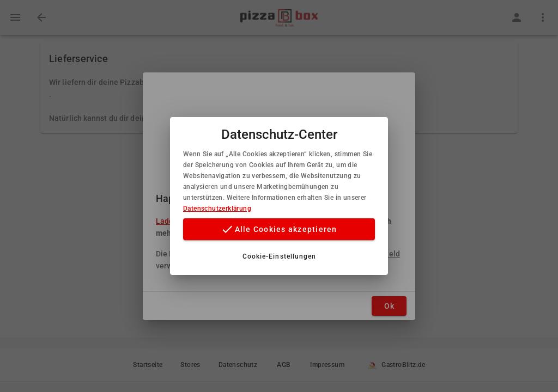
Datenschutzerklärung (217, 209)
